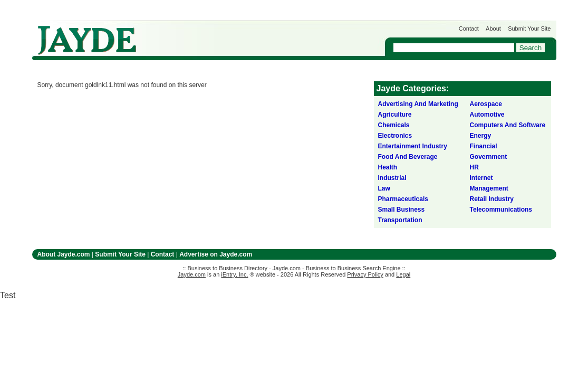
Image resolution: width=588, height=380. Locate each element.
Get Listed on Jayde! (212, 35)
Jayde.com (87, 40)
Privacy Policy (365, 274)
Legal (403, 274)
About (493, 28)
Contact (469, 28)
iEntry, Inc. (234, 274)
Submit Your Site (529, 28)
